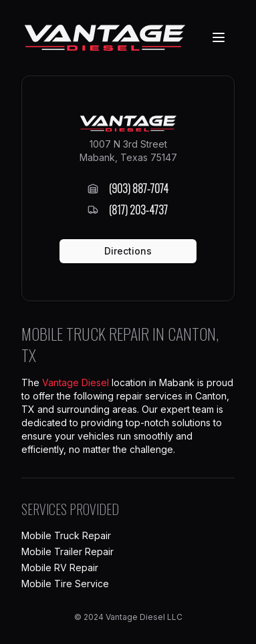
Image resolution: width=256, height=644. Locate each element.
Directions (128, 251)
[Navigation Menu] (219, 37)
